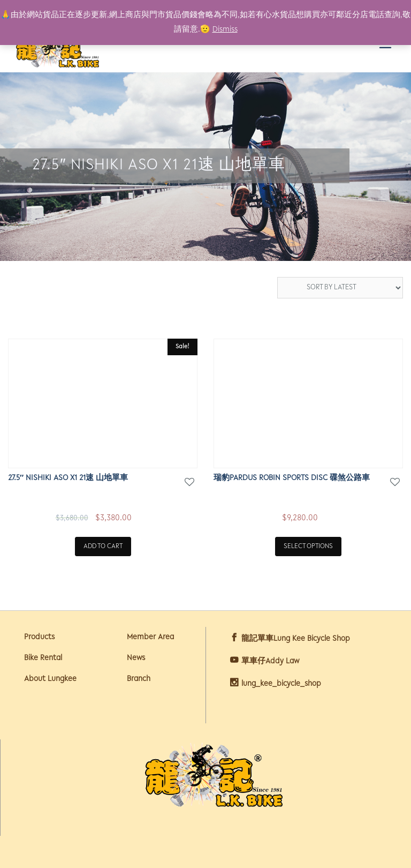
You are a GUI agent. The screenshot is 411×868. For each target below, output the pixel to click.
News (136, 658)
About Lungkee (50, 679)
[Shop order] (340, 288)
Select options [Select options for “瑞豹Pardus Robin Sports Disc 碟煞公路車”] (308, 546)
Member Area (150, 637)
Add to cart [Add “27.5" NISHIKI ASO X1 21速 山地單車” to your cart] (103, 546)
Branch (139, 679)
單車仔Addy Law (270, 661)
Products (39, 637)
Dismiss (225, 30)
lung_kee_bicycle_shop (281, 684)
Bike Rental (43, 658)
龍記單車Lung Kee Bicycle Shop (296, 639)
